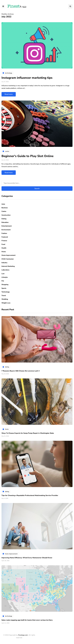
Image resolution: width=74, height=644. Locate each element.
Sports (4, 288)
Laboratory (5, 270)
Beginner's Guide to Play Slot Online (27, 156)
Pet (3, 281)
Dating (4, 219)
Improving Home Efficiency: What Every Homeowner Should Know (27, 558)
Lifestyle (5, 277)
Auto (3, 204)
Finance (4, 241)
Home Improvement (8, 255)
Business (5, 208)
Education (5, 222)
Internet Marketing (8, 266)
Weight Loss (6, 303)
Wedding (5, 299)
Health (4, 248)
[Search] (37, 183)
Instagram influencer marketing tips (27, 78)
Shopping (5, 285)
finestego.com (23, 635)
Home (4, 252)
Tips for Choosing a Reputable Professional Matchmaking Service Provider (30, 495)
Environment (6, 230)
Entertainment (7, 226)
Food (3, 244)
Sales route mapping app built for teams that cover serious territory (27, 620)
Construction (6, 215)
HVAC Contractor (8, 259)
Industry (4, 263)
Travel (4, 296)
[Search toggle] (70, 6)
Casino (4, 211)
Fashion (4, 233)
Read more (9, 94)
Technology (6, 292)
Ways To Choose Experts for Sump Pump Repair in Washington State (28, 433)
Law (3, 274)
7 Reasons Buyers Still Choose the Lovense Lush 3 (21, 371)
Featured (5, 237)
